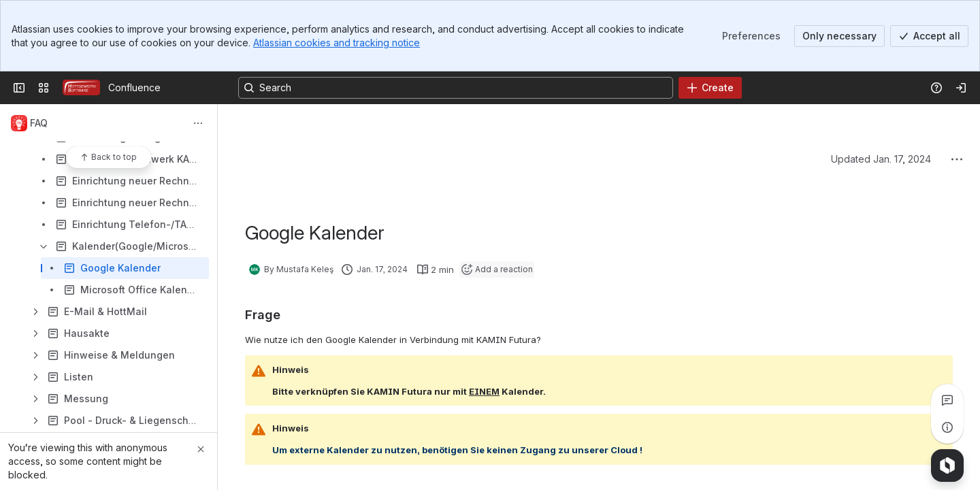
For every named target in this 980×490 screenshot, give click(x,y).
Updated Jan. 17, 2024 (881, 159)
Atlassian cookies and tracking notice (337, 43)
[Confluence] (81, 88)
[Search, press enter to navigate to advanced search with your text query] (456, 88)
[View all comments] (947, 400)
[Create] (710, 88)
